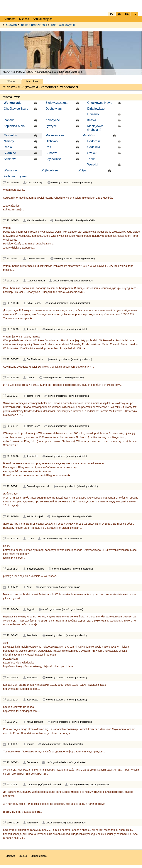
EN (119, 14)
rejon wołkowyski (63, 25)
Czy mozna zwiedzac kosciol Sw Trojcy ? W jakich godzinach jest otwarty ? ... (49, 367)
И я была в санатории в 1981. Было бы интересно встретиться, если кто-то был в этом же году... (62, 385)
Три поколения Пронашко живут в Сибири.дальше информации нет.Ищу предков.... (54, 752)
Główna (12, 25)
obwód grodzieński (34, 25)
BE (127, 14)
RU (134, 14)
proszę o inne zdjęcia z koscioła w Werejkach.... (31, 576)
